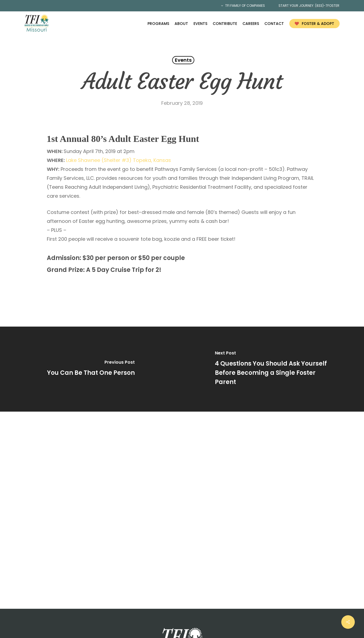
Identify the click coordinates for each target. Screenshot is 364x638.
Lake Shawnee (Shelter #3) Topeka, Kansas (119, 160)
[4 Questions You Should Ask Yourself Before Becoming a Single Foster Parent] (273, 369)
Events (183, 60)
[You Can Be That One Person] (91, 369)
